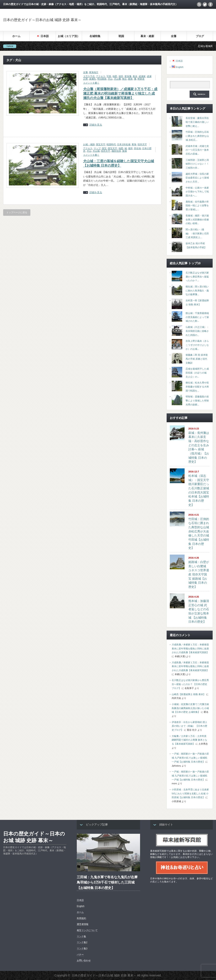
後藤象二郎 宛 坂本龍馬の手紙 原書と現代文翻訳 (197, 359)
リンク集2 (82, 942)
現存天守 (142, 144)
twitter (205, 4)
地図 (115, 76)
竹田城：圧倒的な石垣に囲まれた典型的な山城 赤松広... (197, 136)
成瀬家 (142, 76)
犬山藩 (117, 79)
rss (199, 4)
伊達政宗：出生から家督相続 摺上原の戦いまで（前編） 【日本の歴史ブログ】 (189, 726)
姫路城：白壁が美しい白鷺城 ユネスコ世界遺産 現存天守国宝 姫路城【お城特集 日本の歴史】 (199, 574)
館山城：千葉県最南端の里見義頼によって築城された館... (197, 317)
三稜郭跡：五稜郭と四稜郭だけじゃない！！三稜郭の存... (197, 164)
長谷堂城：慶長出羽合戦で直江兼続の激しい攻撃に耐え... (197, 122)
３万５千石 (89, 76)
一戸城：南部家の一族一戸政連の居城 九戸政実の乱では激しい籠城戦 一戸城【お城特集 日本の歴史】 (190, 758)
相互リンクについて (87, 930)
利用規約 (81, 918)
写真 (109, 76)
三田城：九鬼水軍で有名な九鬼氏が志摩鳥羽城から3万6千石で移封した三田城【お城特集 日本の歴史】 (107, 882)
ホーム (16, 36)
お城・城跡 (89, 144)
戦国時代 (111, 144)
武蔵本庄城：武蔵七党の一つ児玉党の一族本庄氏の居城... (197, 150)
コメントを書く (91, 83)
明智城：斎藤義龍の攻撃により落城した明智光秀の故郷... (197, 400)
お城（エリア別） (69, 36)
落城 (124, 151)
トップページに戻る (17, 212)
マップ (97, 148)
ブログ (200, 36)
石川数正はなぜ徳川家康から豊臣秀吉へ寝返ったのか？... (197, 277)
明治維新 (102, 79)
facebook (211, 4)
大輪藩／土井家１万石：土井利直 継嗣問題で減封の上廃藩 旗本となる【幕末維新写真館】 (189, 740)
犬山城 (96, 151)
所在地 (137, 148)
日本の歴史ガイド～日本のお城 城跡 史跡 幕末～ (42, 20)
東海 (134, 144)
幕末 (135, 76)
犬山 (110, 79)
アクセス (101, 76)
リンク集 (81, 936)
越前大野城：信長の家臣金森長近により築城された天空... (197, 178)
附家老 (141, 79)
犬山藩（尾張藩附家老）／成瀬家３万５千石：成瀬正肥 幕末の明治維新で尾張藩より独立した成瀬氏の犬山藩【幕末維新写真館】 (120, 93)
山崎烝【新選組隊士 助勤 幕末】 (189, 694)
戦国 (121, 36)
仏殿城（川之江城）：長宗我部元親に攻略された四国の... (197, 331)
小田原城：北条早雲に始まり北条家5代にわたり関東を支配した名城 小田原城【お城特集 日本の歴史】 (190, 793)
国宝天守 (101, 144)
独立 (124, 79)
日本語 (80, 900)
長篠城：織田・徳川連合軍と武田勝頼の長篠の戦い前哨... (197, 219)
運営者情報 (83, 924)
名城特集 (95, 36)
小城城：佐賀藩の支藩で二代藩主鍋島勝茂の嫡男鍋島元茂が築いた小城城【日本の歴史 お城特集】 (190, 708)
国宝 (104, 148)
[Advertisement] (163, 20)
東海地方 (94, 72)
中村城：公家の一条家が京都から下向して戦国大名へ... (197, 192)
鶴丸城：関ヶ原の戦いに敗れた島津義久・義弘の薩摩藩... (197, 290)
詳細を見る (96, 125)
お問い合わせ (84, 960)
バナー (80, 955)
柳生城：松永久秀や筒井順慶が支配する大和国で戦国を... (197, 387)
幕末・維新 (147, 36)
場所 (121, 76)
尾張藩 (128, 76)
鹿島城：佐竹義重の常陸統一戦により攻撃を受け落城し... (197, 206)
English (81, 906)
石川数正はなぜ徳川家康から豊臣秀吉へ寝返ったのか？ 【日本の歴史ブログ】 (190, 684)
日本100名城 (124, 144)
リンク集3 (82, 948)
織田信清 (116, 151)
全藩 (174, 36)
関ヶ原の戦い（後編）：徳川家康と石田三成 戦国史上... (197, 233)
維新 (130, 79)
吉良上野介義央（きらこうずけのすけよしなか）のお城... (197, 345)
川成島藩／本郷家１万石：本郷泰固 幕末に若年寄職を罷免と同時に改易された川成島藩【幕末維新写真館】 (190, 648)
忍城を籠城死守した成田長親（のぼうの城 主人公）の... (197, 373)
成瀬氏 (92, 79)
